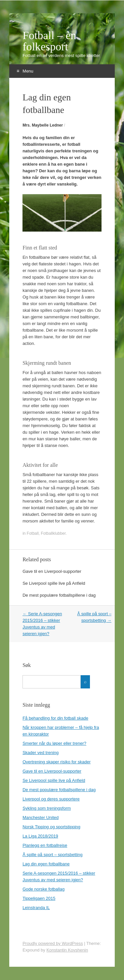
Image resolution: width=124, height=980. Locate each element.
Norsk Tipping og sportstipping (51, 827)
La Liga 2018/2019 (40, 836)
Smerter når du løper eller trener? (54, 743)
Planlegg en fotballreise (45, 845)
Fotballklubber (53, 533)
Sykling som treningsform (47, 808)
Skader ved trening (41, 753)
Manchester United (41, 817)
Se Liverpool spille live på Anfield (54, 583)
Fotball (33, 533)
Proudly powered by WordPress (53, 943)
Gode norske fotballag (43, 889)
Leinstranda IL (36, 908)
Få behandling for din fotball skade (55, 718)
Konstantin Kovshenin (67, 950)
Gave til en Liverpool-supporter (52, 571)
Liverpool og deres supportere (51, 799)
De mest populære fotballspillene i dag (59, 595)
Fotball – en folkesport (49, 41)
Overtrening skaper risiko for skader (57, 762)
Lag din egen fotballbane (46, 864)
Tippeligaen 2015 (39, 898)
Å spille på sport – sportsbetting (52, 855)
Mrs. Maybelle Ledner (43, 125)
